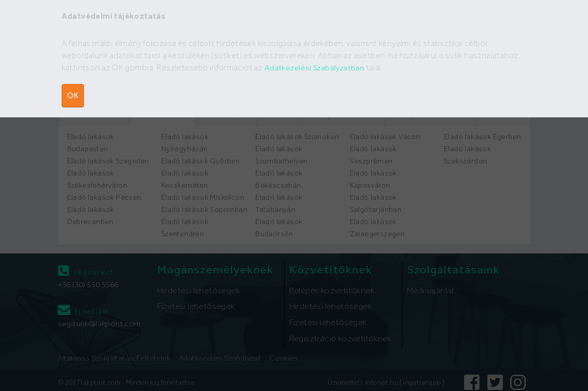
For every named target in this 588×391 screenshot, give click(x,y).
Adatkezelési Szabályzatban (315, 68)
